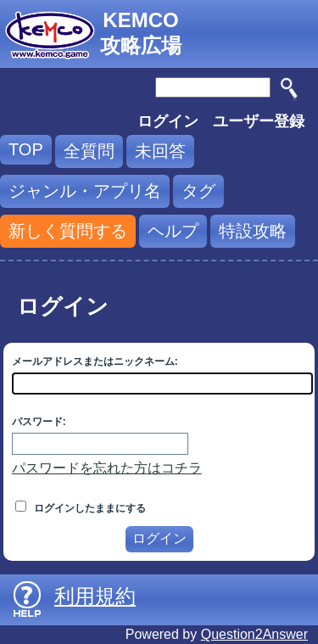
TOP (26, 149)
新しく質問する (68, 231)
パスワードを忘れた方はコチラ (107, 468)
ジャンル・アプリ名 (85, 191)
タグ (198, 191)
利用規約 (95, 596)
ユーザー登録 (259, 121)
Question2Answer (254, 634)
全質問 (89, 151)
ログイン (168, 121)
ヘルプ (173, 231)
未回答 (160, 151)
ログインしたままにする (81, 508)
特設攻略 (253, 231)
